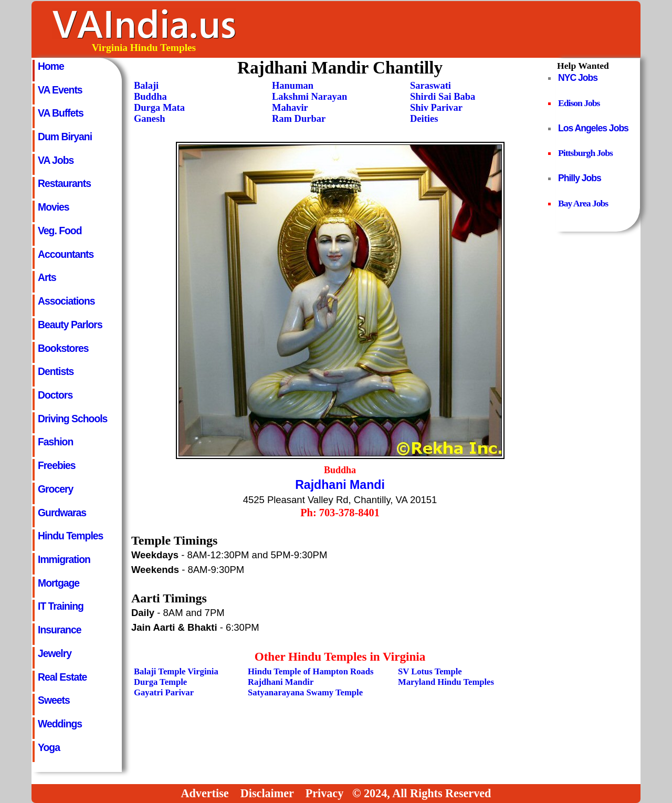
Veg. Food (60, 231)
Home (51, 66)
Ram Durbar (299, 119)
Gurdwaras (62, 513)
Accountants (66, 254)
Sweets (54, 700)
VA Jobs (56, 160)
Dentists (56, 371)
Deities (424, 119)
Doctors (55, 395)
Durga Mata (159, 108)
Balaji (146, 86)
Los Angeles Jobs (593, 128)
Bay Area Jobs (583, 203)
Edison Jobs (579, 103)
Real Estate (62, 677)
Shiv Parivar (436, 108)
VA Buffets (61, 113)
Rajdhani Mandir (281, 682)
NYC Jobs (578, 78)
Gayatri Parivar (164, 692)
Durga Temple (160, 682)
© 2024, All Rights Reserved (422, 793)
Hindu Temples (70, 536)
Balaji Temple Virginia (176, 671)
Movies (54, 207)
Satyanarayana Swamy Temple (305, 692)
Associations (66, 301)
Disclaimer (267, 793)
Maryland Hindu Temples (446, 682)
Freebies (57, 465)
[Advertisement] (448, 29)
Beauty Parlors (70, 325)
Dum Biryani (65, 137)
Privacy (325, 793)
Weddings (60, 724)
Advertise (205, 793)
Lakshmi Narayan (309, 97)
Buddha (150, 97)
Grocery (55, 489)
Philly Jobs (580, 178)
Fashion (55, 442)
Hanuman (293, 86)
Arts (47, 277)
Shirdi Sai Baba (443, 97)
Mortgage (59, 583)
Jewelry (55, 653)
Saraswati (430, 86)
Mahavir (290, 108)
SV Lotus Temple (430, 671)
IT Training (61, 606)
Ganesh (150, 119)
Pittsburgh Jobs (585, 153)
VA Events (60, 90)
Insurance (59, 630)
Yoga (49, 747)
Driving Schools (72, 419)
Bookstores (63, 348)
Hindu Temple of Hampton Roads (311, 671)
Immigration (64, 559)
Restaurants (64, 183)
